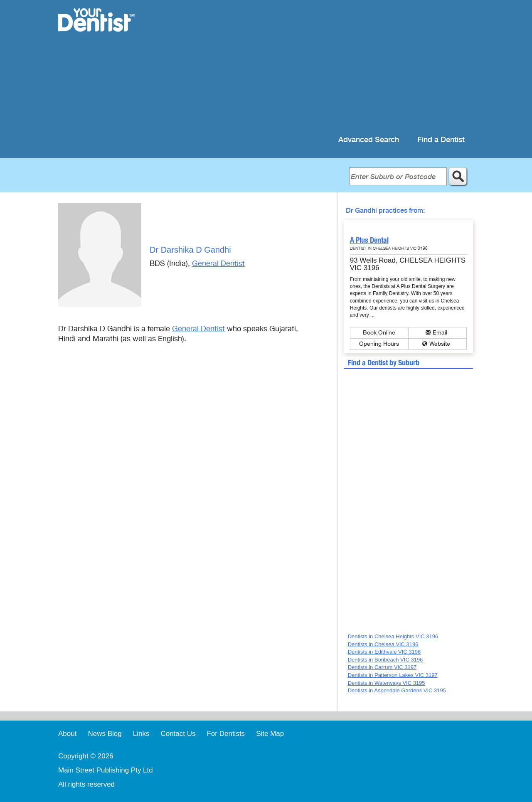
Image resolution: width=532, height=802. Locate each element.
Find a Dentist (441, 140)
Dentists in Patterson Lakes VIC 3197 (393, 675)
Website (440, 344)
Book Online (379, 333)
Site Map (270, 734)
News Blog (105, 734)
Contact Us (178, 734)
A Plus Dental (369, 240)
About (67, 734)
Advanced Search (369, 140)
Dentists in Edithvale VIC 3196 (384, 652)
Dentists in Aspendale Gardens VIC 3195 (397, 690)
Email (440, 333)
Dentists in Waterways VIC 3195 (387, 683)
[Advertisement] (320, 66)
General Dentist (218, 263)
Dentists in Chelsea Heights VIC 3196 (393, 636)
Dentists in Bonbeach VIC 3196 (385, 660)
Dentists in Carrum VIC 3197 (382, 667)
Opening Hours (379, 344)
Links (141, 734)
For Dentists (226, 734)
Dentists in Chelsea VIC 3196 (383, 644)
